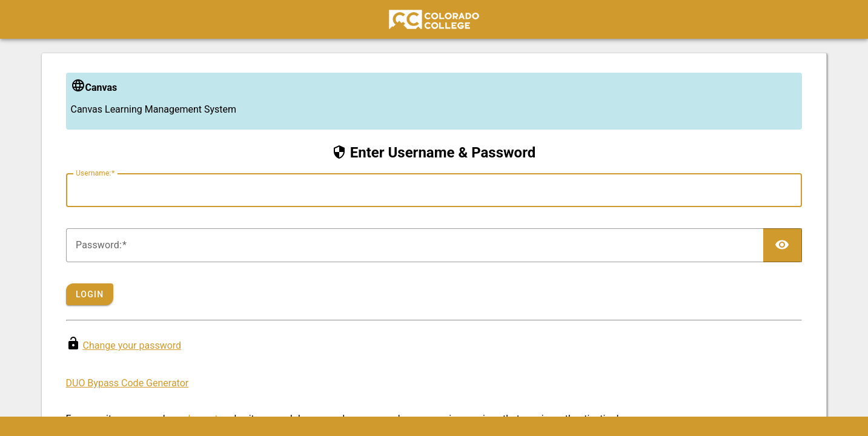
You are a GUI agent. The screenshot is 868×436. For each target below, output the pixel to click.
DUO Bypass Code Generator (128, 383)
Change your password (132, 345)
